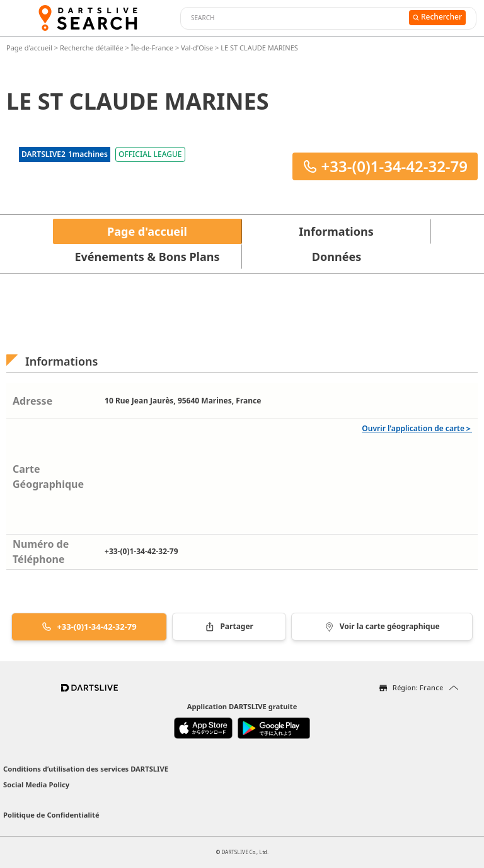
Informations (336, 231)
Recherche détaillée (93, 48)
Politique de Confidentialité (51, 815)
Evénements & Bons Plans (147, 257)
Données (337, 257)
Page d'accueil (30, 48)
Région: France (418, 687)
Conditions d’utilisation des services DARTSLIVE (86, 769)
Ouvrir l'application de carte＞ (417, 428)
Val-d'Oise (197, 48)
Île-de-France (152, 48)
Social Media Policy (36, 784)
